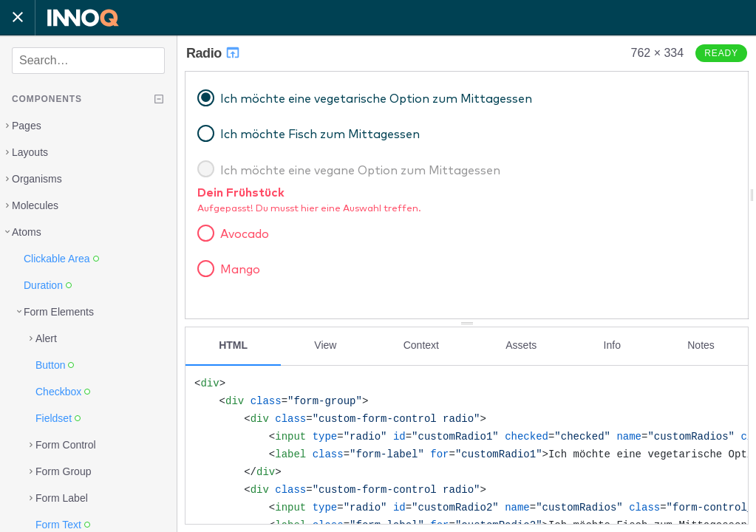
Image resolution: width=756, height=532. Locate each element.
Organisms (37, 179)
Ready (721, 53)
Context (421, 345)
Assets (521, 345)
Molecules (35, 205)
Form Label (62, 498)
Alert (46, 338)
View (325, 345)
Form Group (63, 471)
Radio (214, 53)
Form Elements (59, 312)
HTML (233, 345)
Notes (701, 345)
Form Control (66, 445)
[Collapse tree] (159, 99)
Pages (27, 126)
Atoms (27, 232)
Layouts (30, 152)
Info (612, 345)
